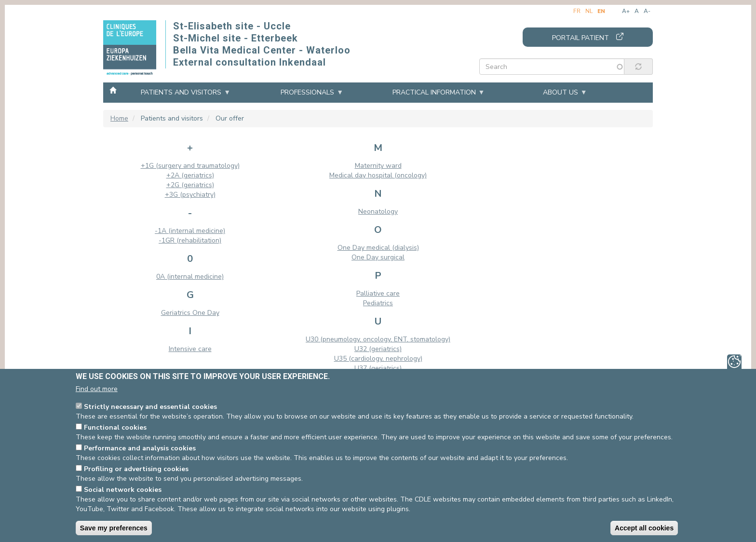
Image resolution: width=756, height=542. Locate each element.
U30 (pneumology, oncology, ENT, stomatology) (378, 339)
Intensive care (190, 349)
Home (113, 90)
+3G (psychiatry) (190, 195)
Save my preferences (114, 528)
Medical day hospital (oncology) (378, 175)
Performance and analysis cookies (140, 448)
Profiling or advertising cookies (136, 469)
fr (577, 11)
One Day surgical (378, 257)
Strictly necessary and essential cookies (150, 407)
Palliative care (378, 293)
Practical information (434, 92)
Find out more (97, 389)
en (601, 11)
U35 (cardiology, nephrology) (378, 359)
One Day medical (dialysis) (378, 248)
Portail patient (580, 38)
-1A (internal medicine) (190, 231)
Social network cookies (123, 490)
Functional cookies (115, 427)
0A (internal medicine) (190, 277)
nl (589, 11)
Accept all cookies (644, 528)
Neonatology (378, 211)
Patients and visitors (181, 92)
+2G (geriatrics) (190, 185)
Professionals (307, 92)
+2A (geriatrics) (190, 175)
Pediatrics (378, 303)
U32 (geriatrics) (378, 349)
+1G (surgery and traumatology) (190, 166)
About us (560, 92)
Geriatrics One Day (190, 313)
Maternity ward (378, 166)
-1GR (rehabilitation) (190, 240)
